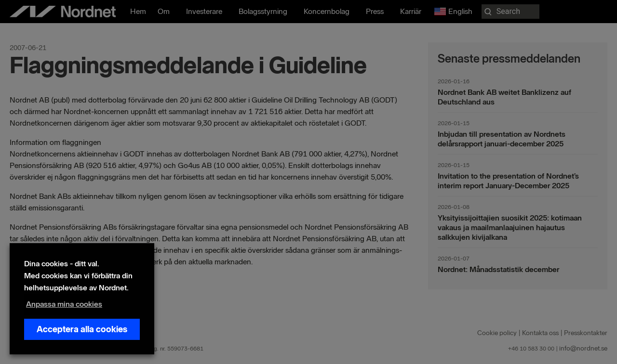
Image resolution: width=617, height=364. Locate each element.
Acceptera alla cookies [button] (82, 329)
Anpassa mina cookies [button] (64, 304)
